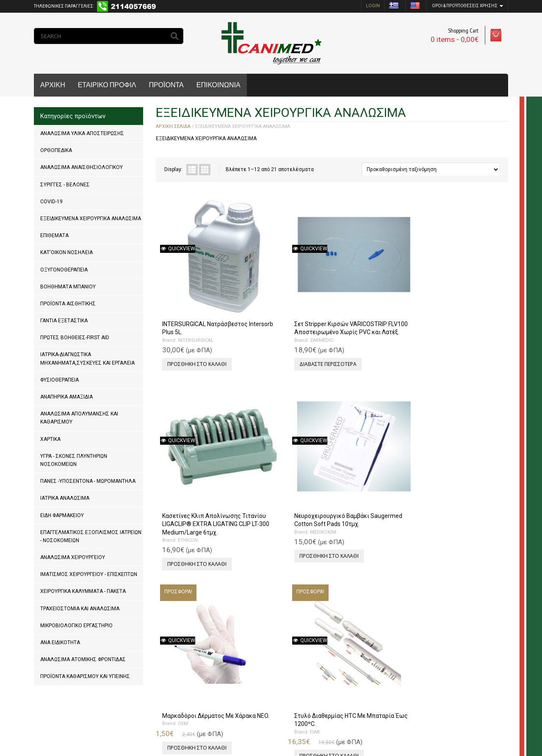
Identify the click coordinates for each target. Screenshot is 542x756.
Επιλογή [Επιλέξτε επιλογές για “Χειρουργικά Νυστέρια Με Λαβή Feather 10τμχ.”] (440, 640)
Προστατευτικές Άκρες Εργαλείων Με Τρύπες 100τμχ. (368, 608)
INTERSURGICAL (194, 304)
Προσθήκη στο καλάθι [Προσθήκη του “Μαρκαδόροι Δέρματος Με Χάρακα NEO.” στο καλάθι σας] (195, 484)
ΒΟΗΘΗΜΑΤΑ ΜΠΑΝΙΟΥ (68, 287)
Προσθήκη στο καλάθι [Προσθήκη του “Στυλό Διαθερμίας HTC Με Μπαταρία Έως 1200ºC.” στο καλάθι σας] (283, 484)
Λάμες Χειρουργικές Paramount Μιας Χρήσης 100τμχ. (282, 608)
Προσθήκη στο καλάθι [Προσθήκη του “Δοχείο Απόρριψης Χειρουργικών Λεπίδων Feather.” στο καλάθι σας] (459, 492)
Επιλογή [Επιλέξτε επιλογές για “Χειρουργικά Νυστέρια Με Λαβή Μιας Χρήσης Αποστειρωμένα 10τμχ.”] (352, 492)
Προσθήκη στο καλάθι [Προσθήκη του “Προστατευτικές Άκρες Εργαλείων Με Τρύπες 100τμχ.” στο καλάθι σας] (371, 648)
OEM (181, 460)
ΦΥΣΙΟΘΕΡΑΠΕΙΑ (59, 380)
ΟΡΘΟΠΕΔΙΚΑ (56, 150)
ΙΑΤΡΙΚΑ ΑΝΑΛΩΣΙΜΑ (65, 498)
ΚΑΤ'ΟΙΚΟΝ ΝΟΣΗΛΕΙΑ (66, 252)
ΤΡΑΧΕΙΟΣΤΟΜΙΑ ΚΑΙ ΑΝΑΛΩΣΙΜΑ (80, 609)
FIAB (269, 460)
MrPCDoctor (147, 722)
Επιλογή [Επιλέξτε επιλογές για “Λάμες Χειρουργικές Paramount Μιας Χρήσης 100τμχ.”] (264, 648)
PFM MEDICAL (456, 468)
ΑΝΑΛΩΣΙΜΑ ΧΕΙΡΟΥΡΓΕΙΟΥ (73, 557)
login (373, 6)
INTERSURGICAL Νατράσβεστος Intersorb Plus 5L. (199, 288)
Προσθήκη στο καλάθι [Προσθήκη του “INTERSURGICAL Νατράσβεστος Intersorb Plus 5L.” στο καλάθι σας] (195, 328)
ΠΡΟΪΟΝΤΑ (166, 85)
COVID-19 (51, 202)
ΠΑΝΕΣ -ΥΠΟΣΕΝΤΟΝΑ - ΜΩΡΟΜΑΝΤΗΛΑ (88, 481)
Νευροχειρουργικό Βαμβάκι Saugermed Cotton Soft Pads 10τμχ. (464, 288)
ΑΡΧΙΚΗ (53, 85)
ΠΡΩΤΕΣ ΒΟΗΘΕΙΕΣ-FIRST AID (75, 338)
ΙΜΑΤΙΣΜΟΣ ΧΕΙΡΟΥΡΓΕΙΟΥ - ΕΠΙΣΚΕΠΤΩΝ (89, 574)
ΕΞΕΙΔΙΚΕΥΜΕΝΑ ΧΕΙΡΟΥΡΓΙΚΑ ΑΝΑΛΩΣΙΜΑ (91, 219)
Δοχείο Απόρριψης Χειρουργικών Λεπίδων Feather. (456, 452)
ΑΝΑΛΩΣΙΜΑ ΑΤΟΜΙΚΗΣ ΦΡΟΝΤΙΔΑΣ (83, 659)
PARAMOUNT (278, 624)
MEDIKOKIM (453, 304)
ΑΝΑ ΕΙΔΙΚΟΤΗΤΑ (60, 642)
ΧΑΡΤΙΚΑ (50, 439)
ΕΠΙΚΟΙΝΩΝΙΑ (218, 85)
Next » (191, 684)
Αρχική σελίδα (173, 126)
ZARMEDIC (275, 312)
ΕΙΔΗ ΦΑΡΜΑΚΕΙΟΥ (62, 515)
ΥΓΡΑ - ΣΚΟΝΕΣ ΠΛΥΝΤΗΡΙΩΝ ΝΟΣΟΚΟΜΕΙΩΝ (74, 460)
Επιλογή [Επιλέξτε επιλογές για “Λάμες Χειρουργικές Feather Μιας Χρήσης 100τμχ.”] (176, 640)
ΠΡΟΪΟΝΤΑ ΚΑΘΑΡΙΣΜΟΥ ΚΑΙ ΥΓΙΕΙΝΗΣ (85, 676)
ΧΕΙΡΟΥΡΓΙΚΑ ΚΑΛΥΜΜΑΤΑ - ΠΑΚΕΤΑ (83, 591)
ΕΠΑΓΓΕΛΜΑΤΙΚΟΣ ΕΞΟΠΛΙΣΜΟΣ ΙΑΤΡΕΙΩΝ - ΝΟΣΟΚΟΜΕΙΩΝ (91, 536)
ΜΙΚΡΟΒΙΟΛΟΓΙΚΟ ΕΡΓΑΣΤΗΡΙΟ (76, 626)
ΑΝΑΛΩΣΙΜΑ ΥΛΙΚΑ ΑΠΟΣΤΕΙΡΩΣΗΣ (82, 133)
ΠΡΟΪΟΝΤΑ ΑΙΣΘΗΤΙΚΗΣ (68, 304)
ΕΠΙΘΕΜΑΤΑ (54, 235)
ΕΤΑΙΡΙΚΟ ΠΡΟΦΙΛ (107, 85)
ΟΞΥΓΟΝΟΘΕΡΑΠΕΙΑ (64, 270)
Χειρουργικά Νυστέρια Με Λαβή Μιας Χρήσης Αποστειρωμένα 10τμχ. (372, 452)
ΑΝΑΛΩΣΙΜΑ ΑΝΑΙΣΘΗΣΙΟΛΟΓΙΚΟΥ (82, 167)
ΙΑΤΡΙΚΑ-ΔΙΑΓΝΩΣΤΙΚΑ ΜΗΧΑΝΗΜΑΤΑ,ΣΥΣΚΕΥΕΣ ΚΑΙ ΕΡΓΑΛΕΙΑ (87, 359)
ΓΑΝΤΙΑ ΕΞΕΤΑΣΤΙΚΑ (64, 321)
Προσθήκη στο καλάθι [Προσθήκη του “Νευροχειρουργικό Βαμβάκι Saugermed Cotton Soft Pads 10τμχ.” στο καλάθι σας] (459, 328)
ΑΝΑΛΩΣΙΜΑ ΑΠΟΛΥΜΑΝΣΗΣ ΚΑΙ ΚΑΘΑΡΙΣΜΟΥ (79, 418)
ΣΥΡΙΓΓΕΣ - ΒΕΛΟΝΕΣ (65, 185)
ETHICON (362, 312)
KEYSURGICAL (367, 624)
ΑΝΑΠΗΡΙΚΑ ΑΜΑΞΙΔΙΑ (66, 397)
